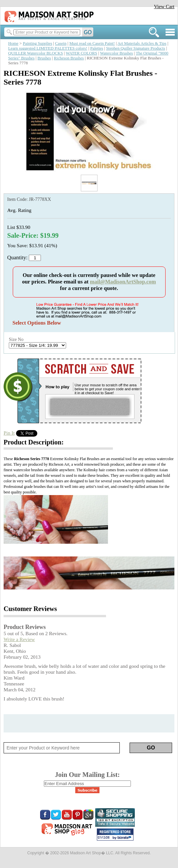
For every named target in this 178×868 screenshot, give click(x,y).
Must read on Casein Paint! (92, 43)
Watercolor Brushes (117, 53)
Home (13, 43)
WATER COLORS (81, 53)
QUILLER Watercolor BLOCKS (36, 53)
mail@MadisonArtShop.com (123, 282)
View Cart (164, 6)
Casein (61, 43)
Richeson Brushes (69, 58)
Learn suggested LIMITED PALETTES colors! (48, 48)
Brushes (44, 58)
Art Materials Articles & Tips (142, 43)
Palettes (97, 48)
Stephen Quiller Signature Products (135, 48)
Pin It (9, 433)
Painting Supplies (38, 43)
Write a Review (19, 639)
